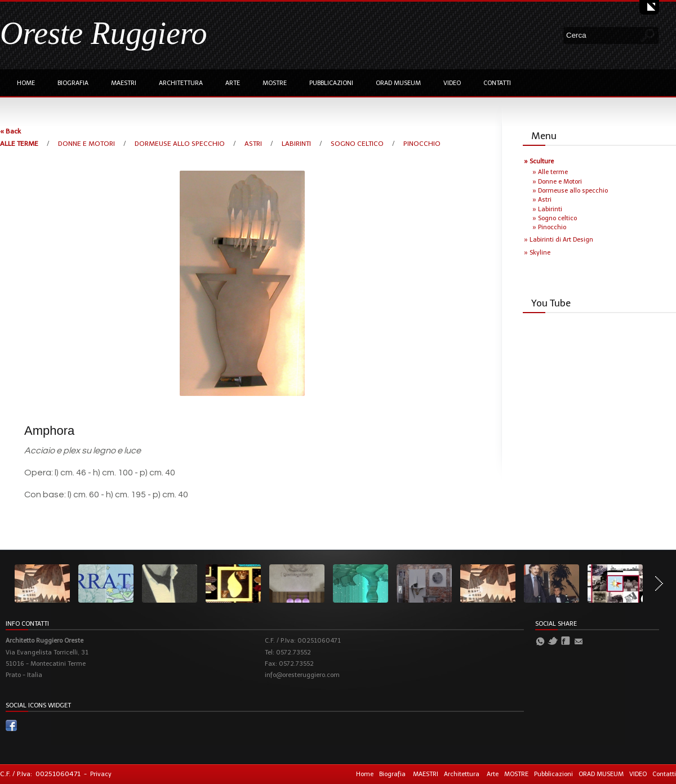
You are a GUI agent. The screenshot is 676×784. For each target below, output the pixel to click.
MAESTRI (124, 83)
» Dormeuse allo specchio (570, 191)
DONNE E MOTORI (87, 144)
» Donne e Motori (557, 182)
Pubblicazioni (331, 83)
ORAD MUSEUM (398, 83)
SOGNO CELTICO (358, 144)
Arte (233, 83)
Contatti (497, 83)
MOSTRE (275, 83)
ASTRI (254, 144)
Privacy (101, 774)
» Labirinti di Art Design (559, 240)
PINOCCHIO (422, 144)
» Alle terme (550, 172)
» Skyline (537, 253)
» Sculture (539, 161)
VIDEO (452, 83)
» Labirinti (547, 209)
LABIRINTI (297, 144)
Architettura (181, 83)
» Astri (542, 200)
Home (26, 83)
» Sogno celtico (555, 218)
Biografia (73, 83)
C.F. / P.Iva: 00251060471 (40, 774)
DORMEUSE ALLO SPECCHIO (181, 144)
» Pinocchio (549, 227)
